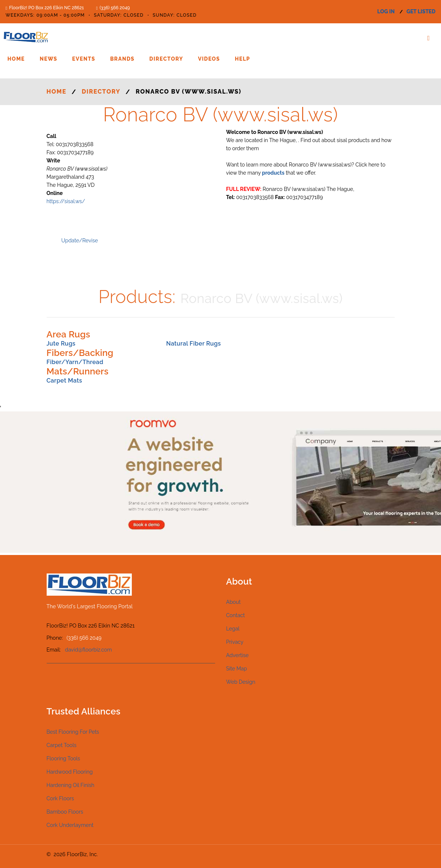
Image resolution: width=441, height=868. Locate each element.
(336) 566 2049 (115, 8)
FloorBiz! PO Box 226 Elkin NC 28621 (46, 8)
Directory (166, 59)
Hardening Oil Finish (71, 785)
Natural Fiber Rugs (194, 344)
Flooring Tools (64, 758)
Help (242, 59)
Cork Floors (60, 798)
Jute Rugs (61, 344)
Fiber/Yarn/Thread (75, 362)
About (233, 602)
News (49, 59)
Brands (122, 59)
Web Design (241, 682)
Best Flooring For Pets (73, 732)
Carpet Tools (62, 745)
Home (16, 59)
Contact (236, 615)
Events (84, 59)
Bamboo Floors (65, 812)
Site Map (237, 669)
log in (386, 11)
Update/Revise (80, 240)
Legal (233, 629)
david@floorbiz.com (89, 650)
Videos (209, 59)
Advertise (238, 655)
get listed (421, 11)
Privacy (235, 642)
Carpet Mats (64, 381)
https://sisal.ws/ (66, 201)
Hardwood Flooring (70, 772)
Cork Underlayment (70, 825)
